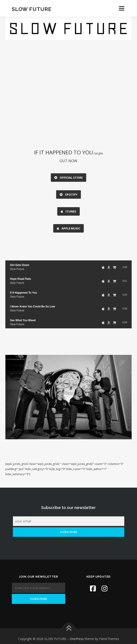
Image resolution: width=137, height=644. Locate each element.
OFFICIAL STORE (68, 178)
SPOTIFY (68, 193)
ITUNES (68, 209)
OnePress (77, 634)
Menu (121, 8)
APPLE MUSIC (68, 225)
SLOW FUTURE (32, 9)
